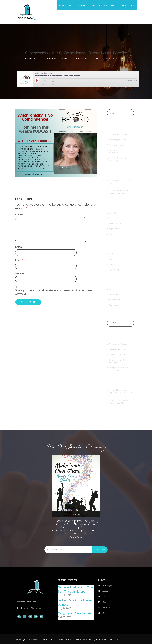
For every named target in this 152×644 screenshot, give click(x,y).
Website (20, 273)
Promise (112, 259)
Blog (113, 5)
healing (22, 185)
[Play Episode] (37, 80)
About (71, 5)
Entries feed (114, 294)
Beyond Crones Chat (117, 145)
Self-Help (113, 264)
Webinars (103, 5)
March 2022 (114, 218)
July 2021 (113, 234)
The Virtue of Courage (118, 134)
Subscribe (45, 85)
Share (53, 85)
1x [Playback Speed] (49, 81)
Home (62, 5)
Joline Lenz (51, 58)
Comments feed (115, 300)
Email (19, 260)
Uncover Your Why (117, 193)
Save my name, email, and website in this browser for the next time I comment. (54, 292)
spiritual (51, 185)
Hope (32, 185)
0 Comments (122, 58)
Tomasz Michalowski (117, 180)
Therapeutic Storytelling (81, 185)
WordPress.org (115, 305)
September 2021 (116, 229)
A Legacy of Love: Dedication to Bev (121, 183)
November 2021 (116, 224)
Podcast (81, 5)
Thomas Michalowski (117, 191)
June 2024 (113, 213)
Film (133, 5)
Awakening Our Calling (118, 140)
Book (93, 5)
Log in (112, 289)
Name (19, 247)
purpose (41, 185)
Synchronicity (63, 185)
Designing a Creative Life (75, 613)
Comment (21, 215)
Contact (123, 5)
